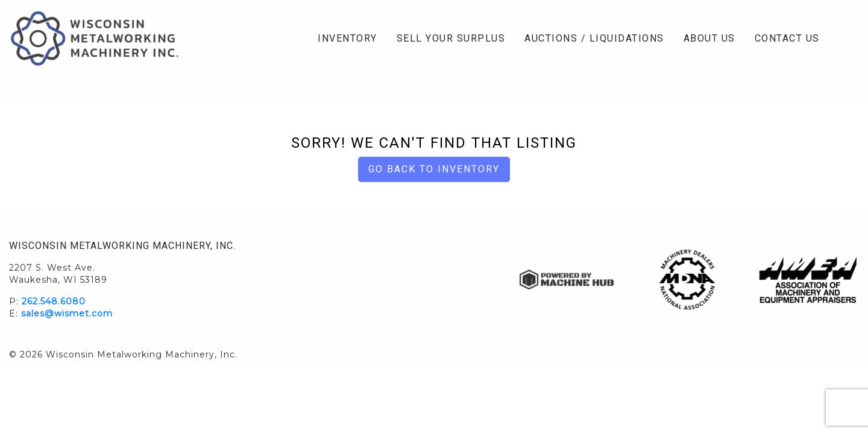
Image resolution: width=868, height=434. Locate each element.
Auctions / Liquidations (594, 38)
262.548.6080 (54, 301)
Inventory (348, 38)
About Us (709, 38)
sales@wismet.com (67, 313)
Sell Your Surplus (451, 38)
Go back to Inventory (434, 169)
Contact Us (787, 38)
